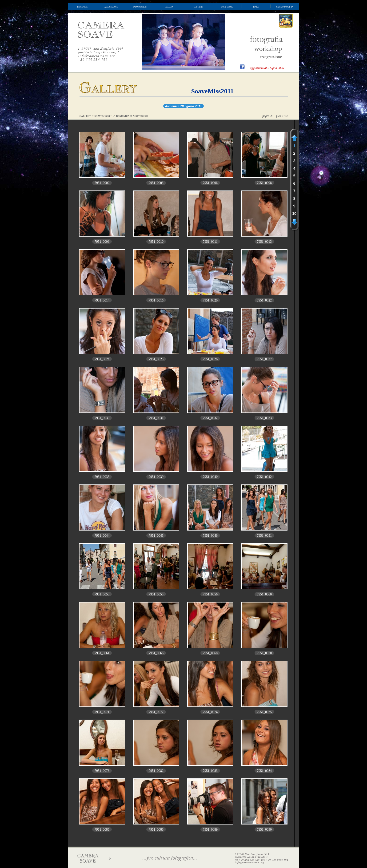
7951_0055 (156, 594)
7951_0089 (210, 830)
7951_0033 (264, 418)
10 (294, 214)
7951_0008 (264, 183)
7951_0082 (156, 771)
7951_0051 (264, 536)
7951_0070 (264, 653)
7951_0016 (156, 300)
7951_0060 (264, 594)
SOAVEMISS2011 (104, 116)
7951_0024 (102, 359)
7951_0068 (210, 653)
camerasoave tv (285, 7)
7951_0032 (210, 418)
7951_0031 (156, 418)
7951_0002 (102, 183)
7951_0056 (210, 594)
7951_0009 (102, 242)
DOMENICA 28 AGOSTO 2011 (132, 116)
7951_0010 (156, 242)
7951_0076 (102, 771)
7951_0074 (210, 712)
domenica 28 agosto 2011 (183, 106)
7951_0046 (210, 536)
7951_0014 (102, 300)
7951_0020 (210, 300)
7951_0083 (210, 771)
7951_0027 (264, 359)
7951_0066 (156, 653)
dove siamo (227, 7)
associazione (111, 7)
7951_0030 (102, 418)
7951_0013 (264, 242)
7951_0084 (264, 771)
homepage (82, 7)
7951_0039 (156, 477)
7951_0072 (156, 712)
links (256, 7)
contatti (198, 7)
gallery (169, 7)
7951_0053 (102, 594)
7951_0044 (102, 536)
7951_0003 (156, 183)
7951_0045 (156, 536)
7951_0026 (210, 359)
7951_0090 (264, 830)
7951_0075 (264, 712)
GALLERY (85, 116)
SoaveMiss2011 (212, 91)
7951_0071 (102, 712)
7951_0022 (264, 300)
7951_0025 (156, 359)
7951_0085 (102, 830)
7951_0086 (156, 830)
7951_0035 (102, 477)
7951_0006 (210, 183)
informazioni (140, 7)
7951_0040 (210, 477)
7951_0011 (210, 242)
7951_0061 (102, 653)
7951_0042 (264, 477)
